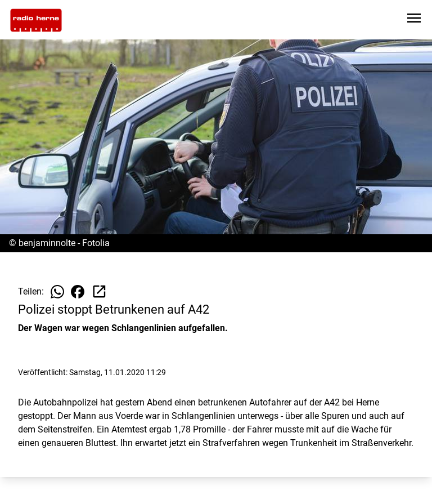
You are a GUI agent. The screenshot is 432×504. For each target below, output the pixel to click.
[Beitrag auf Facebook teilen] (78, 292)
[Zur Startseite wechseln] (36, 20)
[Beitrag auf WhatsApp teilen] (57, 292)
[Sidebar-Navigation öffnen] (414, 20)
